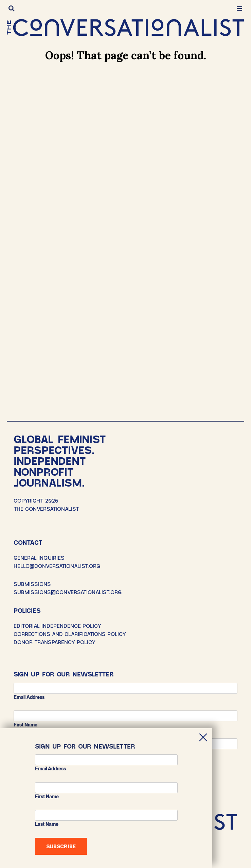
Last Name (47, 824)
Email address (29, 697)
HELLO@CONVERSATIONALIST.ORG (57, 566)
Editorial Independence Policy (57, 626)
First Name (25, 725)
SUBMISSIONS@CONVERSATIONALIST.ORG (68, 592)
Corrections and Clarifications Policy (70, 634)
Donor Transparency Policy (55, 642)
